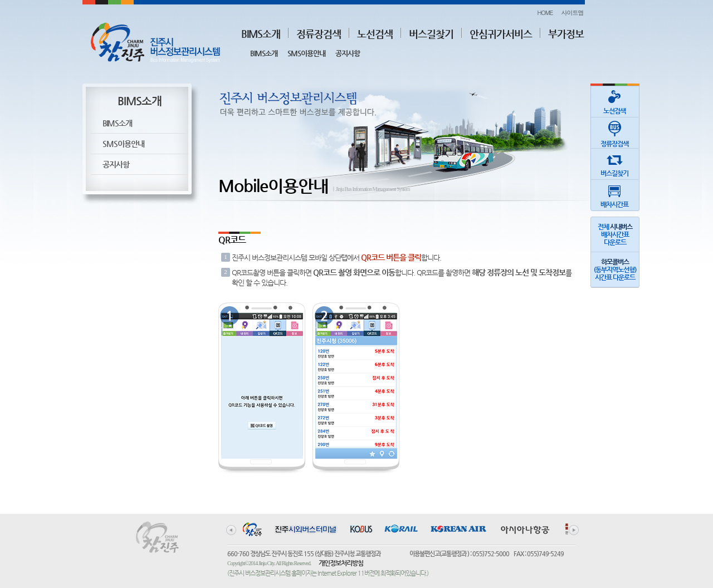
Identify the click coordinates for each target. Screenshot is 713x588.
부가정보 (566, 34)
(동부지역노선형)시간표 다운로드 (615, 269)
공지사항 (348, 53)
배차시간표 (614, 194)
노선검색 (375, 34)
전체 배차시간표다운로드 (615, 234)
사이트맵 (573, 13)
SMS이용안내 (306, 53)
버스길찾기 (431, 34)
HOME (545, 13)
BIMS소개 (261, 34)
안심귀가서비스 (501, 34)
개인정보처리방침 (341, 563)
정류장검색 (319, 34)
